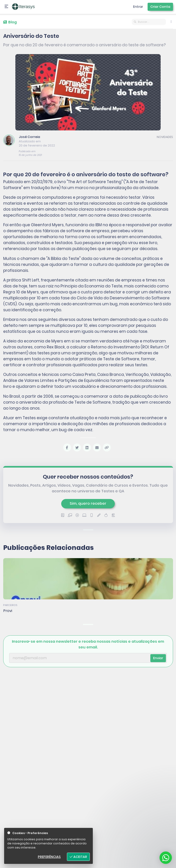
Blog (10, 22)
